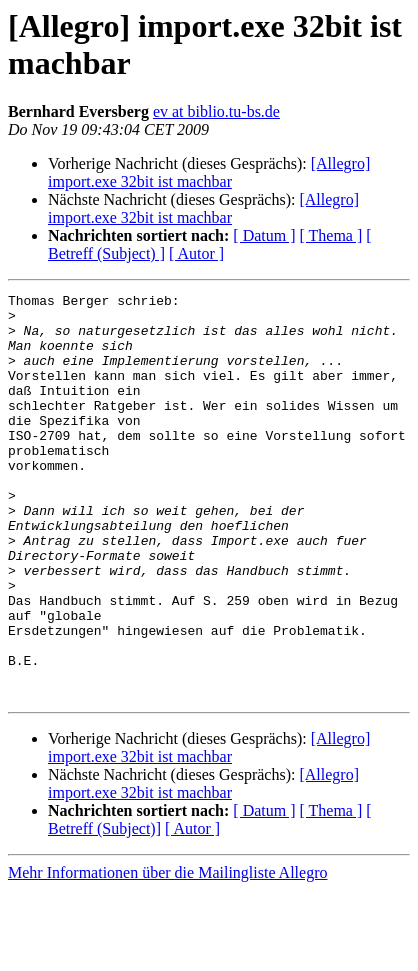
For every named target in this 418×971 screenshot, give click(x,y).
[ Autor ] (196, 253)
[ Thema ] (331, 235)
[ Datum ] (264, 235)
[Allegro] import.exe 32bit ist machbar (209, 172)
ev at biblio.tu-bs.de (216, 111)
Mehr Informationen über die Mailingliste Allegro (167, 953)
